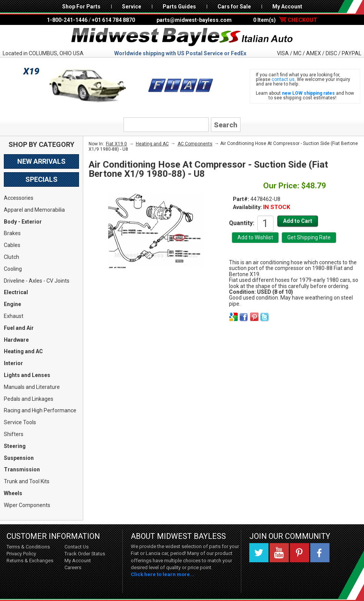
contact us (283, 79)
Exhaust (14, 316)
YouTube (279, 553)
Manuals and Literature (32, 387)
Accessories (19, 198)
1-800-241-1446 (67, 20)
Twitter (259, 553)
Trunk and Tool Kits (27, 481)
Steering (15, 446)
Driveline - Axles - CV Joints (37, 281)
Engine (12, 304)
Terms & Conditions (28, 547)
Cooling (13, 269)
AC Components (195, 144)
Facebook (320, 553)
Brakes (12, 233)
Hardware (16, 340)
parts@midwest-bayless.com (194, 20)
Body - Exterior (23, 222)
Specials (41, 179)
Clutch (12, 257)
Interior (13, 363)
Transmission (22, 469)
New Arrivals (41, 161)
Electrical (16, 292)
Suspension (19, 458)
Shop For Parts (81, 7)
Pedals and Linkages (29, 399)
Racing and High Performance (40, 410)
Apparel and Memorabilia (34, 210)
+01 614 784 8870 (113, 20)
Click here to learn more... (163, 574)
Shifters (14, 434)
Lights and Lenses (27, 375)
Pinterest (300, 553)
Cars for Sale (234, 7)
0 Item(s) (285, 20)
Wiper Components (27, 505)
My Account (287, 7)
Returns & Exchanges (30, 561)
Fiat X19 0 (116, 144)
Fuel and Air (19, 328)
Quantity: (242, 223)
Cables (12, 245)
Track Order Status (85, 554)
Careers (73, 567)
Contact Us (77, 547)
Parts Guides (179, 7)
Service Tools (20, 422)
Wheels (13, 493)
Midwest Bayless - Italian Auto (182, 37)
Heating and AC (23, 351)
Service (132, 7)
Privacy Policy (21, 554)
